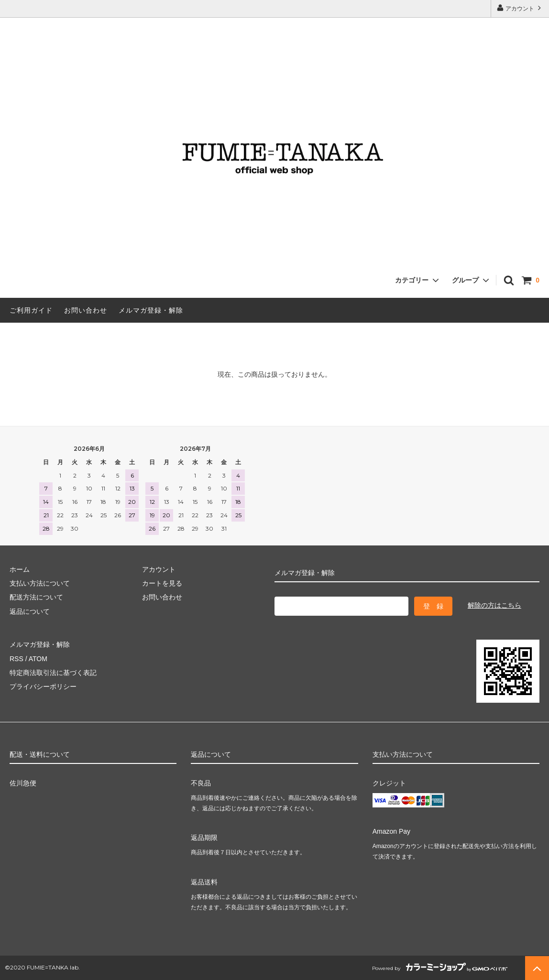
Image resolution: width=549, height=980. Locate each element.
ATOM (38, 659)
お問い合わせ (86, 310)
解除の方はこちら (494, 605)
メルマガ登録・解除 (151, 310)
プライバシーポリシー (43, 686)
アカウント (520, 8)
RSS (16, 659)
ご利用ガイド (31, 310)
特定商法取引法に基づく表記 (53, 673)
